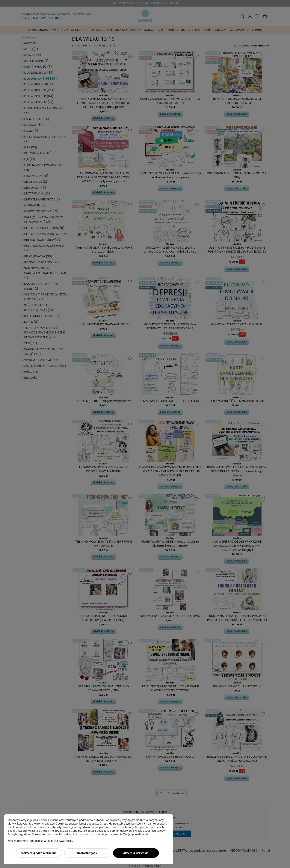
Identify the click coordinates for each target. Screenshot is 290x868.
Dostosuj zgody (87, 853)
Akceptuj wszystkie (136, 853)
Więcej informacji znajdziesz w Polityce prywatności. (40, 841)
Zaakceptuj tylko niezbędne (38, 853)
